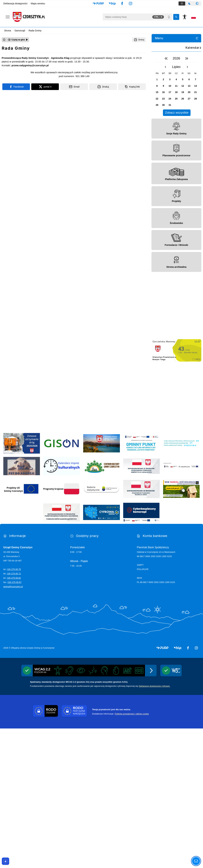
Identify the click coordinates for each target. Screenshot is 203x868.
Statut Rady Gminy (169, 84)
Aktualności (160, 45)
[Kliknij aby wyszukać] (176, 17)
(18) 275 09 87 (15, 722)
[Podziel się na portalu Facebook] (16, 87)
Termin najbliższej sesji (172, 120)
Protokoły (164, 140)
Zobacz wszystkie (177, 252)
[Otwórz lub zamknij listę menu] (197, 38)
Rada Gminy (163, 78)
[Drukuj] (139, 40)
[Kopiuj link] (132, 87)
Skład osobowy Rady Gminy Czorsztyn (174, 93)
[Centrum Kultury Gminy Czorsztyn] (101, 606)
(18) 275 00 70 (14, 709)
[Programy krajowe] (62, 628)
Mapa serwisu (38, 3)
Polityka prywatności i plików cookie (132, 853)
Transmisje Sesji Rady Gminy (175, 146)
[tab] (182, 3)
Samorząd (159, 59)
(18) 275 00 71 (14, 713)
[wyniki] (181, 583)
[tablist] (190, 3)
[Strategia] (101, 583)
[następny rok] (187, 198)
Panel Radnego (167, 159)
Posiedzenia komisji (170, 114)
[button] (98, 3)
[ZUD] (22, 583)
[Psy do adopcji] (22, 606)
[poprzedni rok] (166, 198)
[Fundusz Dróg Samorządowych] (62, 652)
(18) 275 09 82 (14, 717)
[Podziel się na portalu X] (45, 87)
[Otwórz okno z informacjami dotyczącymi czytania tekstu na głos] (4, 40)
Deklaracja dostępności (15, 3)
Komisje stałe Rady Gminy (173, 107)
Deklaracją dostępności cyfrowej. (154, 826)
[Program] (141, 583)
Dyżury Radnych (168, 101)
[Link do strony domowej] (56, 17)
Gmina (157, 52)
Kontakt (158, 179)
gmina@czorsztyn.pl (13, 726)
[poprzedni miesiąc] (165, 206)
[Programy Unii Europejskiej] (22, 629)
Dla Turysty (159, 172)
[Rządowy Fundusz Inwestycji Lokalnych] (141, 606)
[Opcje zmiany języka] (194, 17)
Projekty (161, 72)
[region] (176, 225)
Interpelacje (166, 133)
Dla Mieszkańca (162, 166)
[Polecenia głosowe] (169, 17)
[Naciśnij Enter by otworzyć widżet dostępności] (185, 17)
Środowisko (163, 65)
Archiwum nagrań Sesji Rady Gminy (179, 153)
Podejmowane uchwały (172, 127)
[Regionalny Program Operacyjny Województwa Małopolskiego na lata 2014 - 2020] (181, 606)
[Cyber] (141, 652)
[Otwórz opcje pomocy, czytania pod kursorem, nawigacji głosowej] (196, 861)
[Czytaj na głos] (18, 40)
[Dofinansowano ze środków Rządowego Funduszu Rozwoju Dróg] (141, 628)
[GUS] (101, 628)
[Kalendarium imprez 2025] (62, 606)
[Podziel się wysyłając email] (74, 87)
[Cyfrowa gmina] (101, 652)
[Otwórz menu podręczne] (8, 17)
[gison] (62, 583)
